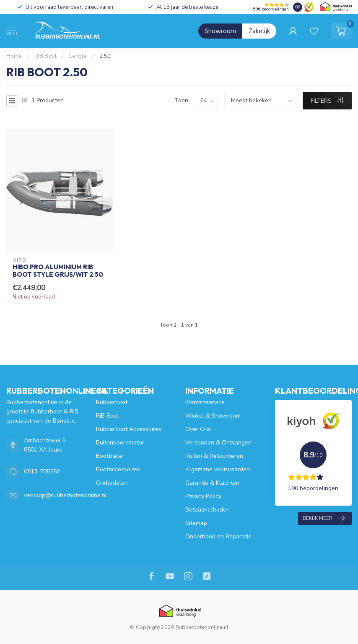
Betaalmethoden (208, 510)
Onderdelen (112, 483)
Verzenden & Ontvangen (218, 443)
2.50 (105, 56)
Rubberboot (112, 402)
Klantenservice (205, 402)
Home (14, 56)
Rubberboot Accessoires (129, 429)
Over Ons (198, 429)
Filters (327, 101)
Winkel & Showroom (213, 416)
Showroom (220, 31)
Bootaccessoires (118, 469)
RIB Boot (45, 56)
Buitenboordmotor (120, 443)
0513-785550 (42, 471)
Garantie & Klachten (212, 483)
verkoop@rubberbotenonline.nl (65, 495)
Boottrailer (110, 456)
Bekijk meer (324, 518)
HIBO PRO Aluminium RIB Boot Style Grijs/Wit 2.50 (58, 271)
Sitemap (196, 523)
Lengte (78, 56)
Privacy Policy (203, 496)
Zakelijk (259, 31)
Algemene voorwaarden (218, 469)
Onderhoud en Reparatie (218, 536)
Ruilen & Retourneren (214, 456)
